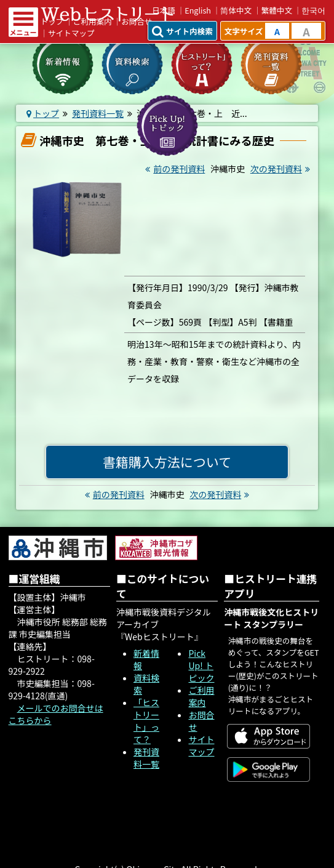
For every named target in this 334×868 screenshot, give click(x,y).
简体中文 (236, 10)
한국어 (313, 10)
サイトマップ (71, 33)
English (198, 10)
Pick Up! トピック (201, 665)
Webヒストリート (107, 14)
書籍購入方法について (167, 462)
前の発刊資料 (173, 169)
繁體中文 (277, 10)
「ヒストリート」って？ (146, 721)
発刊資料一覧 (146, 758)
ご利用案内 (201, 696)
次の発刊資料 (282, 169)
